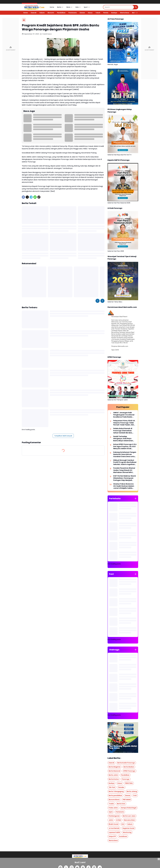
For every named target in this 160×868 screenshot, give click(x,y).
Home (52, 7)
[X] (27, 197)
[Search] (119, 7)
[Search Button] (136, 7)
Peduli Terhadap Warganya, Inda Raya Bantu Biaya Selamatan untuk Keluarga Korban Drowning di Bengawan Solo (123, 439)
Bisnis (70, 7)
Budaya (114, 13)
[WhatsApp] (35, 197)
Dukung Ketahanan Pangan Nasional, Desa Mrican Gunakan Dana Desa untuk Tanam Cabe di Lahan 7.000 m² (125, 454)
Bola (78, 7)
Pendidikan (61, 13)
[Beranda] (24, 20)
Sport (87, 7)
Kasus (90, 13)
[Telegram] (31, 197)
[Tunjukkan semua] (135, 498)
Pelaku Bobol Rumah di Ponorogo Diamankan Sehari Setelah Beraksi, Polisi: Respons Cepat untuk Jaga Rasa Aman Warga (125, 431)
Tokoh (98, 13)
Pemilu (106, 13)
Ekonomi (51, 13)
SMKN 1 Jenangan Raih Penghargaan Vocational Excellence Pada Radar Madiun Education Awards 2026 (124, 415)
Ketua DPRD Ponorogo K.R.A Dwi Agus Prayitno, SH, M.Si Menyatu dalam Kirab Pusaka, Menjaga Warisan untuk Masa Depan (125, 447)
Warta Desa (125, 13)
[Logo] (80, 856)
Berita (60, 7)
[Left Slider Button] (98, 301)
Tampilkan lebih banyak (63, 436)
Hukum (42, 13)
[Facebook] (23, 197)
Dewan (82, 13)
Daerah (34, 13)
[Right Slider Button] (136, 13)
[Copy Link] (39, 197)
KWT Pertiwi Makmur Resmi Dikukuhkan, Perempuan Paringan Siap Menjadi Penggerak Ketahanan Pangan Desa (125, 478)
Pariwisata (73, 13)
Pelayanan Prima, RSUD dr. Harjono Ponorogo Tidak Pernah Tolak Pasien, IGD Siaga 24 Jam (124, 423)
